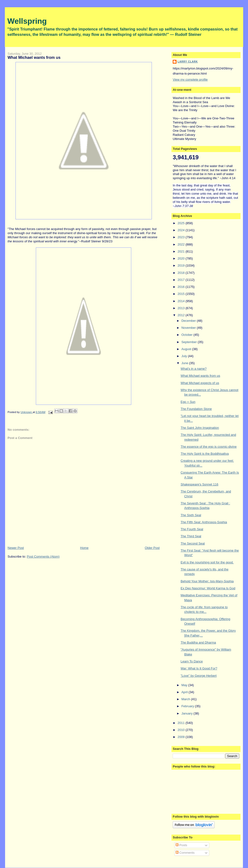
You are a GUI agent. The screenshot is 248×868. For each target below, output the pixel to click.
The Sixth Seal (191, 515)
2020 (182, 258)
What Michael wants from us (200, 376)
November (189, 328)
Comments (185, 853)
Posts (181, 845)
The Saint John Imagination (200, 428)
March (186, 699)
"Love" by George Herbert (199, 676)
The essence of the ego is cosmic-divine (209, 447)
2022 (182, 244)
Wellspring (27, 21)
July (185, 356)
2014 (182, 301)
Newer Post (16, 548)
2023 (182, 237)
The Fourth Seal (192, 529)
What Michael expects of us (200, 383)
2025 (182, 223)
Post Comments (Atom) (43, 557)
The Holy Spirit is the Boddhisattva (205, 454)
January (187, 713)
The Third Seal (191, 536)
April (185, 692)
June (185, 363)
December (189, 321)
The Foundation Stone (196, 409)
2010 (182, 730)
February (188, 706)
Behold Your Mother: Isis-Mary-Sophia (207, 581)
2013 (182, 308)
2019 (182, 265)
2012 (182, 315)
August (187, 349)
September (190, 342)
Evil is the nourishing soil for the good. (207, 562)
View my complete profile (190, 80)
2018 (182, 273)
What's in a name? (194, 369)
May (185, 685)
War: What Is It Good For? (199, 668)
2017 (182, 280)
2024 (182, 230)
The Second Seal (193, 543)
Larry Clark (188, 62)
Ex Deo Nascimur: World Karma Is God (208, 588)
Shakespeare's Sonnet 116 (200, 484)
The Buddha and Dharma (198, 642)
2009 (182, 737)
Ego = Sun (188, 402)
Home (84, 548)
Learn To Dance (192, 661)
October (187, 335)
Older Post (152, 548)
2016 (182, 287)
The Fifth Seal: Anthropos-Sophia (204, 522)
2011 (182, 723)
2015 (182, 294)
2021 (182, 251)
